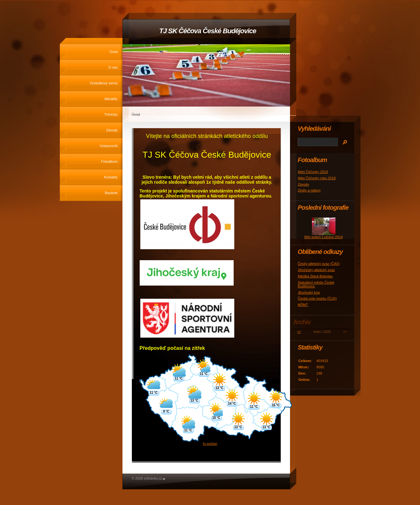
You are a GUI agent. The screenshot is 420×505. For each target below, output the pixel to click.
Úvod (113, 52)
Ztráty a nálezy (309, 190)
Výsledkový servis (104, 83)
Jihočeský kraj (309, 292)
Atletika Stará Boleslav (315, 276)
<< (299, 332)
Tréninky (111, 114)
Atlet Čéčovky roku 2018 (317, 178)
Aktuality (111, 99)
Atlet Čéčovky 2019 (313, 172)
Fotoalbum (109, 161)
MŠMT (303, 305)
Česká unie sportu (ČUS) (317, 298)
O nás (113, 67)
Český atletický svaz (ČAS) (319, 264)
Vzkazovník (109, 146)
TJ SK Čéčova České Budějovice (207, 31)
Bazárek (111, 193)
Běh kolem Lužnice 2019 (324, 237)
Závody (112, 130)
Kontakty (111, 177)
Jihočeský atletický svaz (316, 270)
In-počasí (210, 444)
